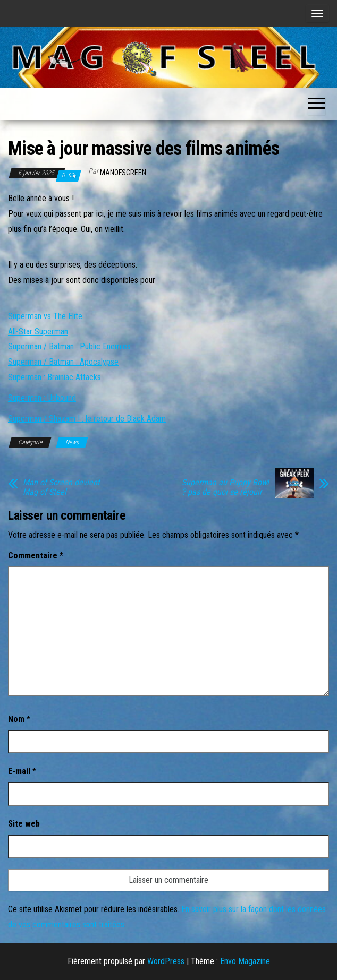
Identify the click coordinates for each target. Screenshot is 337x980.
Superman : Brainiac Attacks (54, 377)
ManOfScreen (123, 173)
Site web (24, 824)
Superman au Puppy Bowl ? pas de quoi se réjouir (225, 487)
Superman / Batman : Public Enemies (69, 346)
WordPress (166, 961)
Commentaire (36, 556)
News (72, 442)
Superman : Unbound (42, 398)
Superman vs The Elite (45, 316)
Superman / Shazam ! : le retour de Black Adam (87, 419)
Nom (19, 719)
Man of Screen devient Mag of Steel (61, 487)
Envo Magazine (245, 961)
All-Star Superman (38, 332)
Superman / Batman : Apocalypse (63, 362)
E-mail (22, 771)
